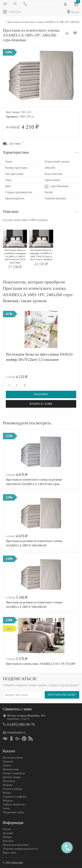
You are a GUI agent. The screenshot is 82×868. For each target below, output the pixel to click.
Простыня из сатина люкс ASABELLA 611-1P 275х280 (41, 664)
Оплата (7, 829)
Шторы (7, 793)
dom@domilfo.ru (16, 733)
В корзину (41, 394)
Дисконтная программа (16, 845)
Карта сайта (9, 853)
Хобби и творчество (14, 804)
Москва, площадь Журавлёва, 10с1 (26, 716)
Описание (11, 211)
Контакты (8, 841)
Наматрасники (11, 769)
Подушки (8, 762)
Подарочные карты (13, 812)
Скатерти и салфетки (14, 797)
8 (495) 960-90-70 (21, 724)
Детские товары (12, 777)
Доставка (8, 833)
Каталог (12, 12)
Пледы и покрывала (14, 773)
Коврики (8, 785)
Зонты (6, 808)
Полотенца (9, 781)
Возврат (7, 837)
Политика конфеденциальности (20, 849)
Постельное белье (13, 758)
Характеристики (16, 152)
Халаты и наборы (13, 789)
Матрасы (8, 801)
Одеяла (7, 765)
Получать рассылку (62, 695)
